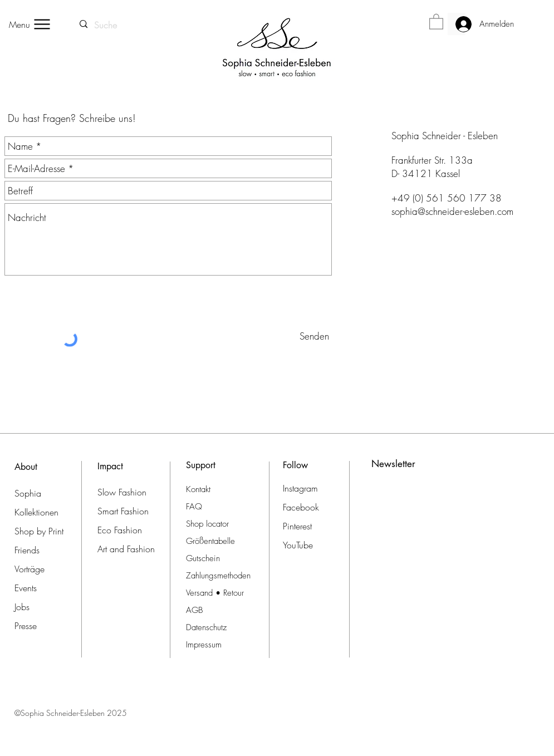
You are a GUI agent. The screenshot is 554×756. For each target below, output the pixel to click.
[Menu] (30, 24)
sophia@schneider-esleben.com (452, 211)
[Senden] (314, 336)
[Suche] (106, 25)
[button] (436, 21)
